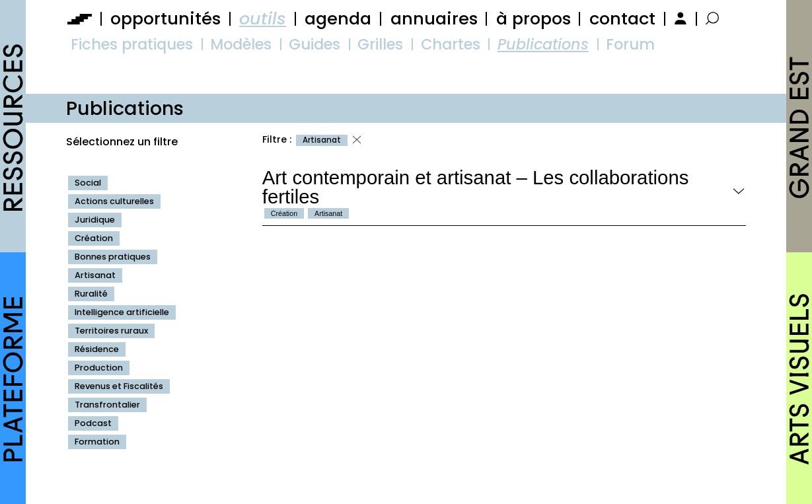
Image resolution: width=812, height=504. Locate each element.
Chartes (451, 44)
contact (622, 18)
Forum (630, 44)
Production (99, 368)
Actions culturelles (114, 201)
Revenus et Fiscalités (119, 386)
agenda (338, 18)
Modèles (241, 44)
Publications (543, 44)
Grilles (380, 44)
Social (88, 183)
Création (94, 238)
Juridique (95, 220)
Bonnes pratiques (113, 257)
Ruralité (91, 294)
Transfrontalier (107, 405)
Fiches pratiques (132, 44)
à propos (534, 18)
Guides (314, 44)
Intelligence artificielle (122, 312)
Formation (97, 442)
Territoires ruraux (111, 331)
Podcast (93, 423)
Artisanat (95, 275)
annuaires (434, 18)
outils (263, 18)
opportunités (166, 18)
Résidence (97, 349)
